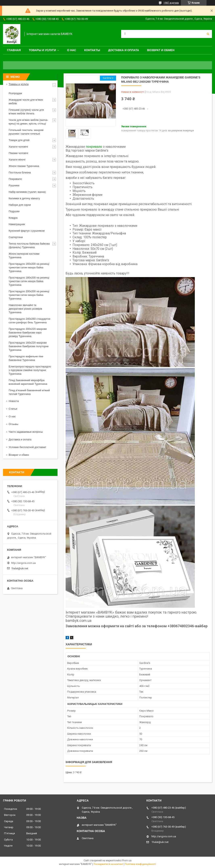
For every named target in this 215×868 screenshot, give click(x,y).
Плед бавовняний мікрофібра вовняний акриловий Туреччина (28, 382)
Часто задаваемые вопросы (26, 432)
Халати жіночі (17, 160)
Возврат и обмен (161, 50)
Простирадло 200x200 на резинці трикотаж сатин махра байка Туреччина (29, 295)
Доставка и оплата (124, 50)
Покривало (15, 179)
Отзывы (14, 424)
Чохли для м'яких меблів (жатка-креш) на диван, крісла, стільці (28, 122)
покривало (94, 147)
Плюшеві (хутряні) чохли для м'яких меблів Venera (26, 112)
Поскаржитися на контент (108, 864)
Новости (14, 401)
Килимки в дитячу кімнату (24, 198)
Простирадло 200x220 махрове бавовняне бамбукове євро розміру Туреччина (28, 333)
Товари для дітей (19, 140)
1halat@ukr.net (20, 568)
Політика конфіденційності (140, 864)
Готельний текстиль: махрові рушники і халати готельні (26, 132)
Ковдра (13, 218)
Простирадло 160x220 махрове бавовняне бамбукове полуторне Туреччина (29, 346)
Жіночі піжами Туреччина (24, 166)
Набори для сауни (20, 205)
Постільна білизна (20, 172)
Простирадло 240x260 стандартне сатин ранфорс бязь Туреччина (29, 321)
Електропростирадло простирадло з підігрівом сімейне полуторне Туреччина (30, 370)
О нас (72, 50)
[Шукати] (208, 34)
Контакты (92, 50)
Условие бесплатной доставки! (27, 447)
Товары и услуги (42, 50)
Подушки (14, 211)
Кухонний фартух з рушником (27, 231)
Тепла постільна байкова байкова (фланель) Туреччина (29, 245)
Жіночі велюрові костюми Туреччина (24, 256)
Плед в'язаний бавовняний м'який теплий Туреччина (29, 392)
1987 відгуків (171, 3)
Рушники (14, 185)
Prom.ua (127, 861)
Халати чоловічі (18, 147)
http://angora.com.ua (23, 563)
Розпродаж (15, 93)
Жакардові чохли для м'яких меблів (26, 102)
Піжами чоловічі (18, 153)
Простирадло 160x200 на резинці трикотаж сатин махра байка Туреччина (29, 267)
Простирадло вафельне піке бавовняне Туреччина (26, 358)
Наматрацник (17, 224)
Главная (14, 50)
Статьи (13, 409)
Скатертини (16, 237)
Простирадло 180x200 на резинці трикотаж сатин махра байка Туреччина (29, 281)
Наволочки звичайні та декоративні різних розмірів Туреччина (25, 309)
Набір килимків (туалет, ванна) (27, 192)
